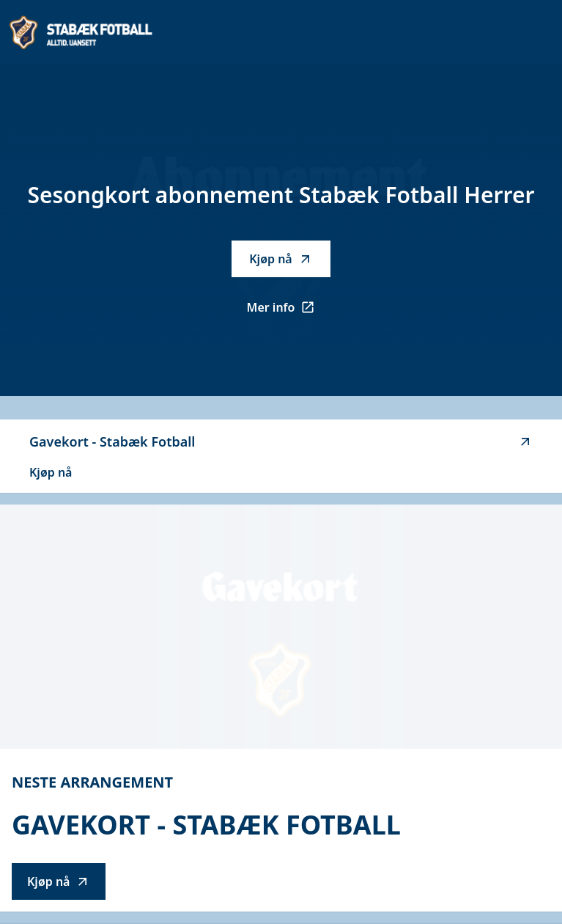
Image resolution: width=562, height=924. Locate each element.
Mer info (289, 312)
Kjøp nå (281, 259)
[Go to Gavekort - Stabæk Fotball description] (281, 627)
